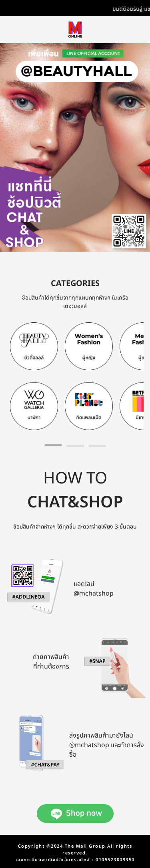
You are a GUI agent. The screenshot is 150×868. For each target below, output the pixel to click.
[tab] (53, 445)
